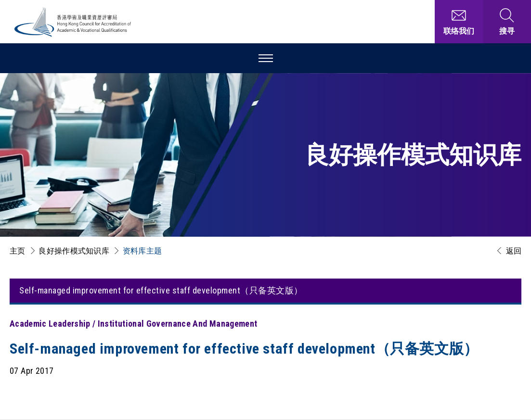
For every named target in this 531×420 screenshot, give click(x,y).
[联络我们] (459, 22)
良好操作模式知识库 (74, 251)
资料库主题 (142, 251)
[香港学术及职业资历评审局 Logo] (73, 22)
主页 (18, 251)
